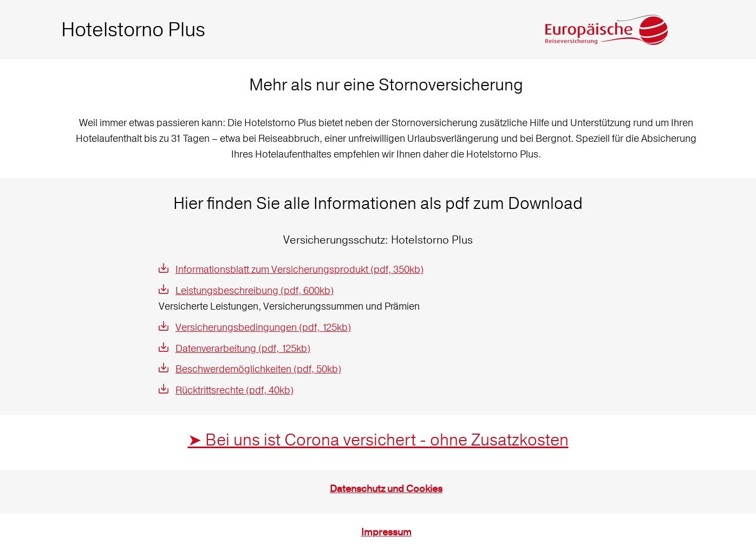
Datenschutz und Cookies (386, 489)
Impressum (386, 532)
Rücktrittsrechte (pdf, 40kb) (234, 390)
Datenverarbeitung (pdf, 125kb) (243, 348)
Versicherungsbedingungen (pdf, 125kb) (263, 327)
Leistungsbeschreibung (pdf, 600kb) (255, 290)
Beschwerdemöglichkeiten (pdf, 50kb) (258, 369)
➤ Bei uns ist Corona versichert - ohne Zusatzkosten (378, 440)
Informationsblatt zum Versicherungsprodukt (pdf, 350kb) (299, 269)
